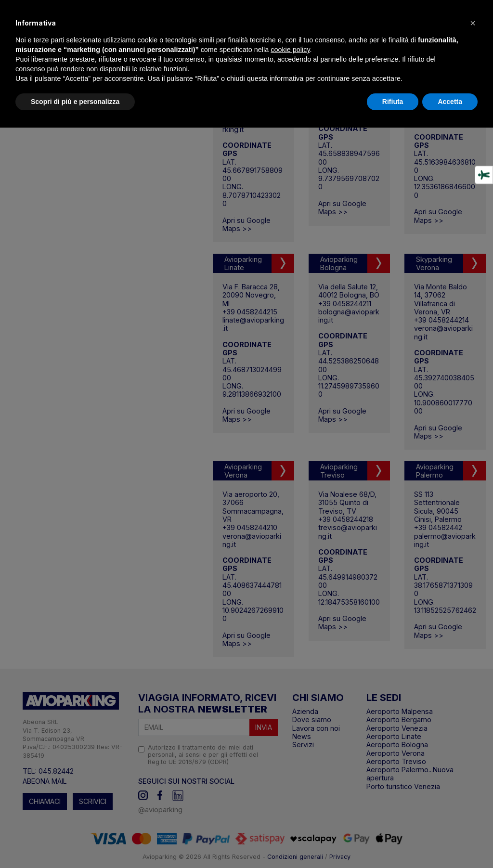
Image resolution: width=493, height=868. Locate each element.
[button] (473, 23)
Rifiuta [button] (393, 102)
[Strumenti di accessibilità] (484, 175)
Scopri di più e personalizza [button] (75, 102)
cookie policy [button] (290, 50)
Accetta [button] (450, 102)
